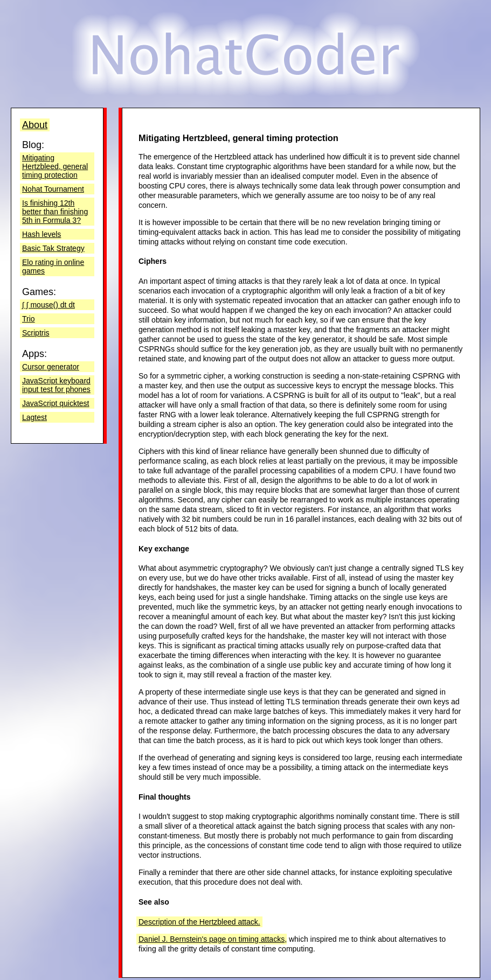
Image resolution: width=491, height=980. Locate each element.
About (35, 125)
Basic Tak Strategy (53, 248)
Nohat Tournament (53, 189)
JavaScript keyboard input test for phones (56, 385)
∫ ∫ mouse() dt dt (49, 305)
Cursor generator (51, 367)
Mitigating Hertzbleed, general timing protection (55, 166)
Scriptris (36, 333)
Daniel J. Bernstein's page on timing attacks (212, 939)
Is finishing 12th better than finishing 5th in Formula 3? (55, 212)
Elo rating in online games (53, 267)
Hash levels (42, 234)
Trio (29, 319)
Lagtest (34, 417)
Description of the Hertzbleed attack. (199, 922)
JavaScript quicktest (56, 403)
